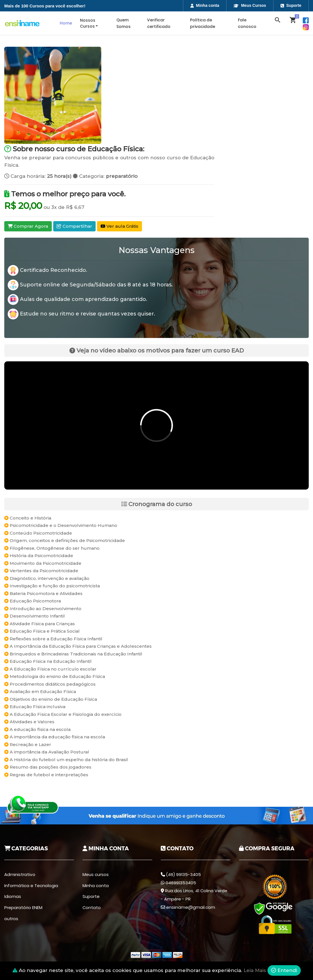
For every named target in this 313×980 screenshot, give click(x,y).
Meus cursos (96, 874)
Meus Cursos (250, 5)
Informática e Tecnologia (31, 886)
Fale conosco (247, 23)
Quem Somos (123, 23)
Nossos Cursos (88, 23)
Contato (92, 907)
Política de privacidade (203, 23)
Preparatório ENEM (23, 907)
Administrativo (20, 874)
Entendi (284, 970)
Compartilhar (74, 226)
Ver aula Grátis (119, 226)
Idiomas (13, 896)
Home (66, 23)
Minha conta (205, 5)
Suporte (291, 5)
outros (11, 919)
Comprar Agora (28, 226)
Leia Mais (255, 970)
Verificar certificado (159, 23)
